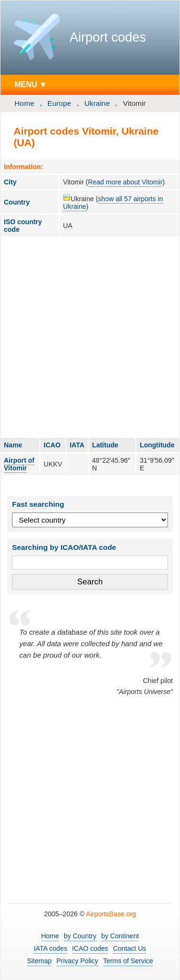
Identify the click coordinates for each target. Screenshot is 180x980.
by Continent (120, 936)
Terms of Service (128, 961)
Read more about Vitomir (125, 182)
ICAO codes (90, 948)
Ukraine (97, 103)
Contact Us (129, 948)
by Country (80, 936)
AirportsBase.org (111, 914)
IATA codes (50, 948)
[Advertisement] (90, 337)
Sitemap (39, 961)
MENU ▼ (31, 84)
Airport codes (108, 37)
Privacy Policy (77, 961)
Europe (60, 103)
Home (24, 103)
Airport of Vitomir (19, 464)
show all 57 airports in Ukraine (113, 203)
